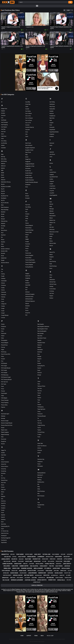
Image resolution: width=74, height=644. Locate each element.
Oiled (51, 277)
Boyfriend (3, 235)
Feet (26, 212)
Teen (39, 402)
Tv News (39, 435)
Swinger (39, 375)
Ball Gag (3, 157)
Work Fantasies (41, 496)
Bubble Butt (4, 258)
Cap (2, 269)
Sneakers (3, 508)
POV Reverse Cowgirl (6, 377)
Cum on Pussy (29, 120)
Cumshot (27, 125)
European (27, 198)
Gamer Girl (28, 276)
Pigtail (3, 350)
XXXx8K (36, 642)
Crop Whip (28, 102)
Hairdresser (52, 104)
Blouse (3, 217)
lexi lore (63, 554)
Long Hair (52, 191)
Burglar (3, 260)
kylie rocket (41, 571)
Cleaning (3, 297)
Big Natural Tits (5, 196)
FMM (27, 237)
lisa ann (34, 578)
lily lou (70, 571)
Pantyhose (4, 327)
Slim (2, 499)
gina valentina (34, 566)
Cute (26, 134)
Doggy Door (28, 159)
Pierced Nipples (5, 343)
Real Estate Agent (5, 414)
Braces (3, 240)
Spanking (3, 519)
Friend (27, 251)
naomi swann (14, 573)
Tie (38, 418)
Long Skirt (52, 193)
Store (39, 354)
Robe (2, 437)
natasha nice (38, 575)
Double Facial (28, 175)
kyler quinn (21, 561)
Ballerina (3, 164)
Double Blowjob (29, 173)
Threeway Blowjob (42, 416)
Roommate (4, 439)
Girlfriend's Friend (29, 297)
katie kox (50, 573)
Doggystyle (28, 162)
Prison (3, 389)
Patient (3, 336)
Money (51, 241)
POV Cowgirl (4, 366)
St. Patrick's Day (5, 531)
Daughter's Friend (29, 150)
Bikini (2, 205)
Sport (2, 522)
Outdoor (51, 298)
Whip (39, 487)
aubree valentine (7, 564)
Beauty (3, 177)
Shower (3, 487)
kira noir (21, 559)
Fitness (27, 235)
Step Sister (40, 336)
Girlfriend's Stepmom (30, 301)
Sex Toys (3, 478)
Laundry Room (53, 172)
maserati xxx (36, 559)
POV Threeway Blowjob (6, 380)
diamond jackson (27, 568)
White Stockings (41, 491)
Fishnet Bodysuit (29, 225)
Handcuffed (52, 109)
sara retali (59, 564)
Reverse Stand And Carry (7, 425)
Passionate (4, 333)
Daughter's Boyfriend (30, 148)
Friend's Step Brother (30, 260)
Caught (3, 276)
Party (2, 331)
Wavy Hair (40, 477)
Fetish (27, 216)
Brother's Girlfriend (5, 249)
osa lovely (7, 566)
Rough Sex (4, 441)
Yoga (39, 502)
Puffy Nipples (4, 398)
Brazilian (3, 242)
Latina (51, 170)
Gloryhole (27, 306)
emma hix (25, 564)
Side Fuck (3, 490)
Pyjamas (3, 407)
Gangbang (28, 278)
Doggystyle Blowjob (30, 164)
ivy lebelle (48, 568)
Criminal (3, 318)
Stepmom (40, 345)
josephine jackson (30, 580)
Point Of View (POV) (6, 354)
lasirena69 (41, 557)
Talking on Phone (41, 386)
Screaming (4, 471)
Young (39, 507)
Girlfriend (27, 292)
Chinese (3, 283)
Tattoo (39, 395)
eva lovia (69, 580)
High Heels (52, 118)
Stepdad (39, 340)
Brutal (2, 256)
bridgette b (5, 554)
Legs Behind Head (54, 177)
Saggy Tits (4, 450)
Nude (51, 264)
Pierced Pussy (4, 345)
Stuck (39, 361)
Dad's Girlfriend (29, 145)
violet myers (22, 557)
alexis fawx (56, 568)
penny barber (20, 554)
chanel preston (50, 564)
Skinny (3, 492)
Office (51, 275)
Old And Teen (53, 282)
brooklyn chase (50, 557)
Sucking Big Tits (41, 366)
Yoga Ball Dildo (41, 505)
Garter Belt (28, 285)
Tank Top (39, 391)
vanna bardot (44, 566)
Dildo (27, 155)
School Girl (4, 464)
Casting (3, 274)
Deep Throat (28, 152)
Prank (2, 386)
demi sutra (46, 575)
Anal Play (3, 129)
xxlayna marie (23, 573)
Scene (3, 460)
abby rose (13, 578)
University (40, 450)
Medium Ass (52, 220)
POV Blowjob (4, 363)
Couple (3, 311)
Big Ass (3, 184)
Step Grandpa (40, 333)
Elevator (27, 196)
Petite (2, 338)
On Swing (52, 291)
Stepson (39, 347)
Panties (3, 324)
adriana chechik (18, 575)
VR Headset (40, 466)
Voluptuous (40, 462)
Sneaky (3, 510)
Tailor (39, 384)
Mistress (51, 234)
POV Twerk (4, 384)
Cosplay (3, 306)
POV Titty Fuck (4, 382)
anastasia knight (7, 575)
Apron (2, 134)
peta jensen (20, 578)
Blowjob (3, 219)
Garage (27, 280)
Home (22, 636)
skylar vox (7, 557)
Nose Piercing (53, 261)
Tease (39, 400)
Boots (2, 228)
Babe (2, 154)
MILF (51, 225)
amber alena (63, 571)
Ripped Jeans (4, 430)
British (3, 246)
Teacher (39, 398)
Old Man (51, 287)
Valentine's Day (41, 459)
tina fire (51, 566)
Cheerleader (4, 281)
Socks (3, 513)
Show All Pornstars (37, 585)
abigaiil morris (39, 564)
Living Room (52, 186)
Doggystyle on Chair (30, 166)
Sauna (3, 457)
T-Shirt (39, 382)
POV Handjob (4, 373)
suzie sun (60, 559)
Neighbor (52, 257)
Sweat (39, 370)
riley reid (28, 559)
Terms (36, 636)
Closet (3, 299)
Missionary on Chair (54, 232)
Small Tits (3, 503)
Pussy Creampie (5, 400)
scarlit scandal (59, 578)
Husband (52, 136)
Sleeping (3, 496)
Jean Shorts (52, 154)
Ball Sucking (4, 161)
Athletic (3, 145)
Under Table (40, 443)
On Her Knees (53, 289)
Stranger (39, 356)
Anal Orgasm (4, 127)
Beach (3, 175)
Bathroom (3, 166)
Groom (27, 310)
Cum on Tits (28, 123)
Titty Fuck (40, 423)
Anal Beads (4, 120)
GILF (26, 290)
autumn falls (54, 575)
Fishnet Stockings (29, 230)
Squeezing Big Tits (5, 526)
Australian (3, 148)
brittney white (29, 575)
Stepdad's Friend (41, 343)
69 (2, 102)
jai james (68, 575)
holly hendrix (56, 554)
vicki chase (49, 571)
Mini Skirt (52, 227)
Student (39, 363)
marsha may (42, 573)
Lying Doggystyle (53, 195)
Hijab (51, 120)
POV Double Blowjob (6, 368)
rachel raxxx (59, 573)
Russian (3, 444)
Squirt (2, 529)
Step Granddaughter (42, 331)
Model (51, 236)
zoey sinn (56, 571)
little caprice (68, 559)
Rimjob (3, 428)
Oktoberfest (52, 280)
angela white (6, 559)
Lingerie (51, 184)
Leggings (52, 174)
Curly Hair (28, 130)
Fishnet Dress (28, 228)
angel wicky (38, 554)
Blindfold (3, 212)
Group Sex (28, 313)
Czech (27, 136)
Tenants (39, 405)
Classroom (4, 295)
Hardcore (52, 113)
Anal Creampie (4, 122)
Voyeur (39, 464)
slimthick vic (42, 578)
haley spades (59, 566)
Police (3, 356)
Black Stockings (5, 210)
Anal (2, 118)
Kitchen (51, 163)
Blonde (3, 214)
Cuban (27, 107)
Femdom (27, 214)
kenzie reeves (31, 557)
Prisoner (3, 391)
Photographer (4, 340)
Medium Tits (52, 223)
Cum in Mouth (29, 113)
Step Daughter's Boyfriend (43, 327)
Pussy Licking (4, 405)
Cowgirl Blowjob (5, 315)
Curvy (27, 132)
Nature (51, 255)
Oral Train (52, 293)
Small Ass (3, 501)
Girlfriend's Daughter (30, 294)
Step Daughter (41, 324)
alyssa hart (70, 554)
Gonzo (27, 308)
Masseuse (52, 213)
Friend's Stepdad (29, 265)
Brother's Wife (4, 251)
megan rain (37, 561)
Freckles (27, 246)
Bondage (3, 226)
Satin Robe (4, 455)
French (27, 249)
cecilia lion (14, 571)
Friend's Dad (28, 253)
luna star (15, 566)
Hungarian (52, 134)
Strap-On (39, 359)
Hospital (51, 123)
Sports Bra (4, 524)
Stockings (40, 352)
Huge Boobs (52, 130)
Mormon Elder (53, 243)
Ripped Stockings (5, 435)
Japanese (52, 152)
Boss (2, 233)
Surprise (39, 368)
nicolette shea (32, 571)
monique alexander (17, 580)
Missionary (52, 229)
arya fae (12, 554)
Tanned (39, 393)
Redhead (3, 416)
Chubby (3, 288)
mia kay (14, 561)
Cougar (3, 308)
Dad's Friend (28, 143)
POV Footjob (4, 370)
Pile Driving (4, 352)
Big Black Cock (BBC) (6, 187)
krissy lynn (16, 568)
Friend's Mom (28, 258)
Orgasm (51, 296)
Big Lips (3, 194)
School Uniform (5, 466)
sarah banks (58, 557)
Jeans (51, 157)
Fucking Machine (29, 267)
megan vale (5, 578)
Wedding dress (41, 482)
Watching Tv (40, 475)
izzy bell (14, 557)
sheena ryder (18, 564)
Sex (2, 476)
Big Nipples (4, 198)
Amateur (3, 113)
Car (2, 272)
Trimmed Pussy (41, 432)
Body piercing (4, 221)
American (3, 115)
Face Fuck (28, 205)
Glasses (27, 303)
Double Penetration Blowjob (32, 182)
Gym (26, 315)
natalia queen (66, 568)
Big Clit (3, 189)
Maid (51, 202)
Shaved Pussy (4, 480)
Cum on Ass (28, 116)
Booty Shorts (4, 230)
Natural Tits (52, 252)
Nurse (51, 268)
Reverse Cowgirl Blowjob (7, 423)
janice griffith (67, 564)
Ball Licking (4, 159)
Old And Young (53, 284)
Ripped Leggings (5, 432)
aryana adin (6, 573)
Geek (26, 287)
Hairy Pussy (52, 107)
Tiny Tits (39, 421)
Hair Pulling (52, 102)
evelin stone (59, 561)
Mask (51, 206)
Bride (2, 244)
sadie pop (62, 575)
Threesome (40, 414)
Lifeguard (52, 181)
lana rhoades (32, 573)
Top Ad (39, 428)
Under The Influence (42, 446)
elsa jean (67, 561)
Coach (3, 301)
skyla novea (51, 561)
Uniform (39, 448)
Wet (38, 484)
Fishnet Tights (29, 232)
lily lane (44, 561)
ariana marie (45, 559)
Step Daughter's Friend (42, 329)
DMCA (42, 636)
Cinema (3, 290)
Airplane (3, 111)
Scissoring (4, 469)
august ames (29, 561)
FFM (26, 221)
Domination (28, 168)
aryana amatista (42, 580)
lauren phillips (37, 582)
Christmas (3, 285)
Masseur (51, 211)
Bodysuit (3, 223)
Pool (2, 361)
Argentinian (4, 136)
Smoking (3, 506)
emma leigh (7, 568)
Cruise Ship (28, 104)
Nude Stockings (53, 266)
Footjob (27, 242)
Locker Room (52, 188)
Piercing (3, 347)
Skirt (2, 494)
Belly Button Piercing (6, 182)
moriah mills (61, 580)
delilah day (67, 557)
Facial (27, 209)
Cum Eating (28, 111)
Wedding (39, 480)
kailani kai (14, 559)
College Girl (4, 304)
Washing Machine (41, 473)
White (39, 489)
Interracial (52, 143)
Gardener (27, 283)
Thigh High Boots (41, 409)
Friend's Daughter (29, 255)
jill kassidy (27, 578)
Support (29, 636)
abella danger (38, 568)
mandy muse (23, 571)
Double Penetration (30, 180)
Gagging (27, 274)
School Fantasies (5, 462)
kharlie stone (68, 578)
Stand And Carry (5, 533)
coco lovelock (6, 571)
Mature (51, 218)
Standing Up (4, 540)
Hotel (51, 125)
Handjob (51, 111)
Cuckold (27, 109)
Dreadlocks (28, 185)
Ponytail (3, 359)
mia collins (6, 580)
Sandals (3, 453)
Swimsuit (39, 373)
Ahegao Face (4, 109)
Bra (2, 237)
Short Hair (3, 483)
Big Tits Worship (5, 203)
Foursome (28, 244)
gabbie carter (24, 566)
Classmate (4, 292)
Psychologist (4, 393)
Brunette (3, 253)
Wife (38, 494)
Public (3, 396)
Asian (2, 139)
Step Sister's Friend (42, 338)
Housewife (52, 127)
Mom (51, 239)
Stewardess (40, 350)
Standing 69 (4, 536)
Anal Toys (3, 132)
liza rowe (31, 564)
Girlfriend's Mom (29, 299)
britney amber (29, 554)
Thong (39, 411)
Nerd (51, 259)
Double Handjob (29, 178)
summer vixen (52, 580)
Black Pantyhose (5, 207)
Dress (27, 187)
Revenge (3, 418)
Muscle (51, 246)
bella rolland (7, 561)
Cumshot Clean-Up (30, 127)
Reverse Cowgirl (5, 421)
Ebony (27, 194)
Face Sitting (28, 207)
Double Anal (28, 171)
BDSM (3, 173)
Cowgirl (3, 313)
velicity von (67, 573)
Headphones (52, 116)
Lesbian (51, 179)
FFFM (27, 219)
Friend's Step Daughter (30, 262)
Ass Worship (4, 143)
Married (51, 204)
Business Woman (5, 263)
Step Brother (4, 542)
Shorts (3, 485)
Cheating (3, 278)
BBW (2, 170)
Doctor (27, 157)
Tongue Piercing (41, 425)
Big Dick (3, 191)
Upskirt (39, 453)
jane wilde (67, 566)
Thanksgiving (40, 407)
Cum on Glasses (29, 118)
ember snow (53, 559)
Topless (39, 430)
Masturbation (53, 216)
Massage (52, 209)
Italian (51, 145)
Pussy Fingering (5, 403)
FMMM (27, 239)
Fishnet (27, 223)
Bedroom (3, 180)
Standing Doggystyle (6, 538)
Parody (3, 329)
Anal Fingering (4, 125)
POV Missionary (5, 375)
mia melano (50, 578)
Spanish (3, 517)
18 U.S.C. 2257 (50, 636)
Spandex (3, 515)
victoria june (46, 554)
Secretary (3, 473)
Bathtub (3, 168)
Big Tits (3, 200)
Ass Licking (4, 141)
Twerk (39, 437)
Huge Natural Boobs (54, 132)
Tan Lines (40, 388)
